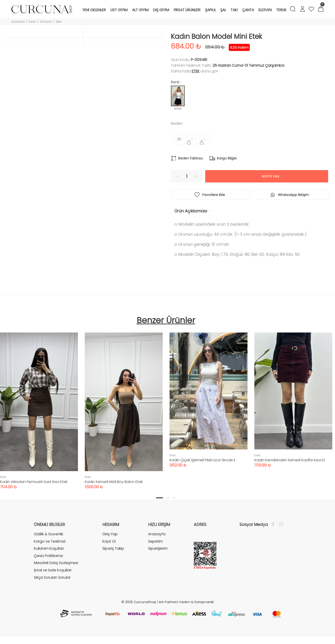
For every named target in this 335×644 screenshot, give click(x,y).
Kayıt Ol (109, 542)
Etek (59, 22)
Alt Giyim (46, 22)
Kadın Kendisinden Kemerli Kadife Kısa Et (290, 460)
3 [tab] (174, 498)
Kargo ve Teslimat (50, 542)
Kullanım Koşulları (49, 549)
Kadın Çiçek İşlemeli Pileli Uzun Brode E (203, 460)
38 (192, 139)
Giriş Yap (110, 534)
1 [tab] (160, 498)
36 (179, 139)
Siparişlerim (158, 549)
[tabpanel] (124, 406)
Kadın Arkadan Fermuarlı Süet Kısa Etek (34, 482)
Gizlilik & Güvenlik (48, 534)
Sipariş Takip (113, 549)
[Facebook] (274, 525)
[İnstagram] (280, 525)
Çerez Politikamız (48, 556)
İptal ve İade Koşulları (53, 570)
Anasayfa (18, 22)
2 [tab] (168, 498)
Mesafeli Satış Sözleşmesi (56, 563)
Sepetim (155, 542)
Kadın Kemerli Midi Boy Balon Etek (114, 482)
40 (205, 139)
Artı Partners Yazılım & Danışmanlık (186, 602)
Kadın (32, 22)
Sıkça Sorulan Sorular (52, 578)
